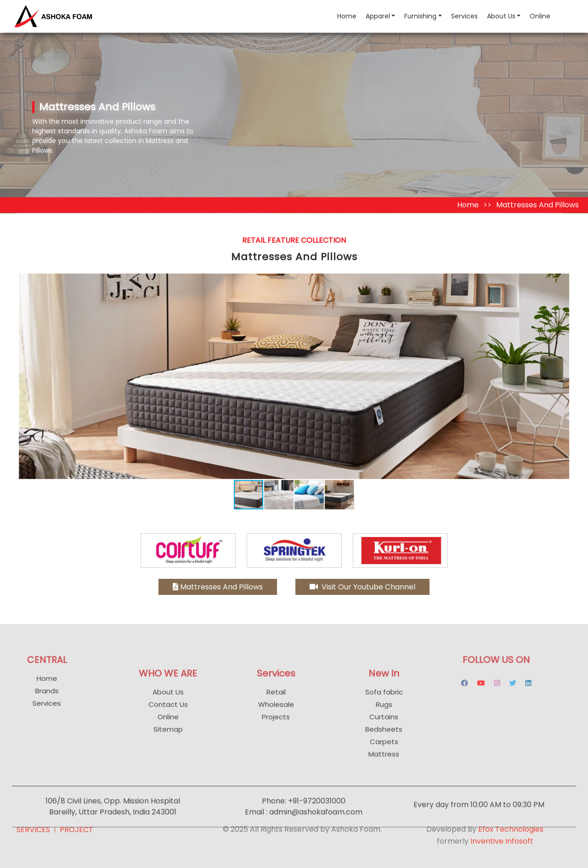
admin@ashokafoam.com (316, 828)
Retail (276, 708)
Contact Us (168, 721)
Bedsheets (384, 745)
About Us (168, 708)
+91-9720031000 (317, 817)
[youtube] (465, 683)
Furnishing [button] (420, 16)
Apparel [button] (378, 16)
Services (464, 16)
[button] (561, 282)
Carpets (384, 758)
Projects (276, 733)
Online (540, 16)
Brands (30, 691)
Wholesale (276, 721)
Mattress (384, 770)
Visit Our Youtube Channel (362, 587)
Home (349, 16)
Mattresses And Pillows (218, 587)
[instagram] (481, 683)
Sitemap (168, 745)
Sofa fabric (384, 708)
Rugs (384, 721)
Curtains (384, 733)
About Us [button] (501, 16)
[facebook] (448, 683)
